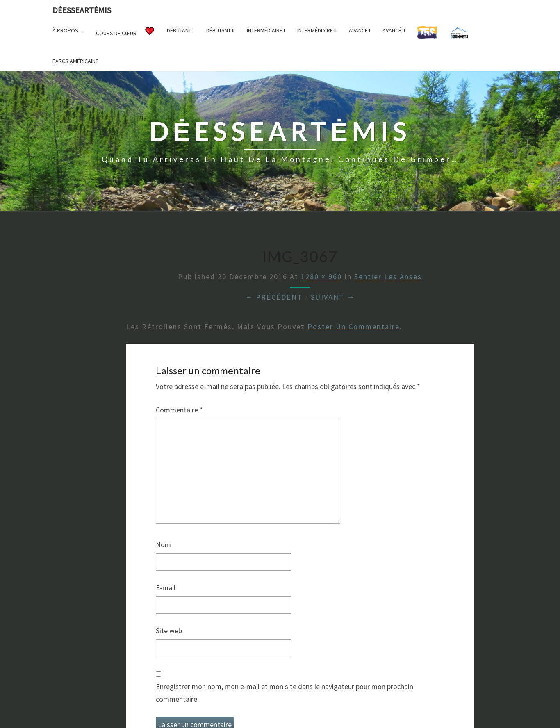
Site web (169, 631)
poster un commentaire (354, 326)
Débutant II (220, 30)
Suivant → (333, 297)
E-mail (166, 588)
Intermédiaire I (266, 30)
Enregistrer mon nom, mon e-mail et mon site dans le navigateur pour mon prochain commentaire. (285, 693)
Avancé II (394, 30)
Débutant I (180, 30)
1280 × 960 (321, 276)
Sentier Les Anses (388, 276)
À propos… (68, 30)
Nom (163, 545)
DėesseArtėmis (82, 10)
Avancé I (360, 30)
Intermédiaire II (317, 30)
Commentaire (179, 410)
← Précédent (274, 297)
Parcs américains (76, 61)
